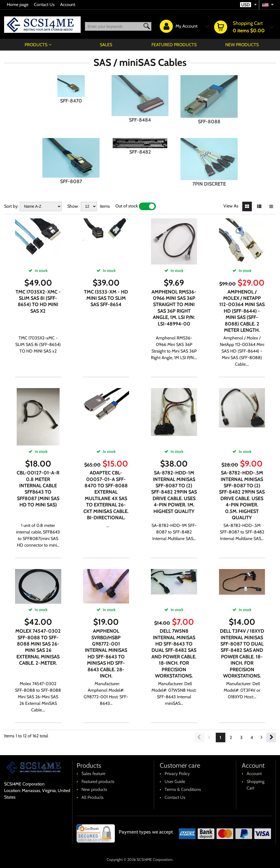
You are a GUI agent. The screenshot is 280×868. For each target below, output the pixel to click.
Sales (106, 45)
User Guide (175, 782)
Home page (18, 5)
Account (68, 5)
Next (271, 737)
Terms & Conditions (183, 789)
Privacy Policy (177, 774)
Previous (199, 737)
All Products (93, 797)
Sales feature (93, 774)
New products (242, 45)
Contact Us (44, 5)
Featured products (174, 45)
